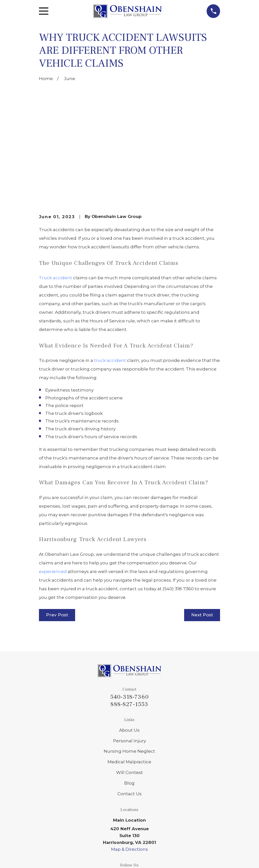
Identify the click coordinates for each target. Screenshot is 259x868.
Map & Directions (129, 772)
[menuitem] (47, 857)
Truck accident (56, 200)
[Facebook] (142, 798)
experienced (53, 494)
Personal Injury (129, 663)
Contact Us (129, 716)
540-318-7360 (129, 619)
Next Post (202, 537)
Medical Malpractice (129, 684)
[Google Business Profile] (129, 798)
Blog (129, 706)
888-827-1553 (129, 627)
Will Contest (129, 695)
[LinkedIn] (117, 798)
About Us (129, 653)
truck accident (110, 283)
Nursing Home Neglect (129, 674)
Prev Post (57, 537)
